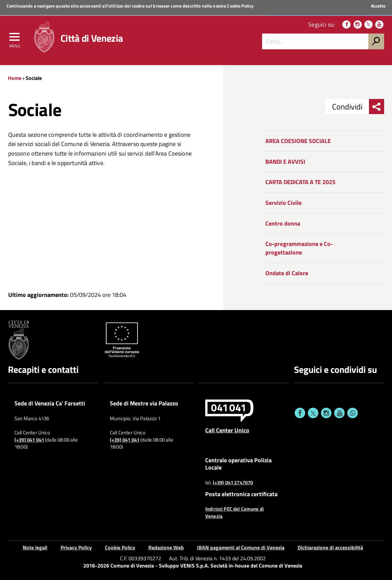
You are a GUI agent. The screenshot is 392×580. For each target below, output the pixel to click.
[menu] (15, 38)
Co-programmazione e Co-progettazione (299, 248)
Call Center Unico (227, 430)
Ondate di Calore (287, 273)
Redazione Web (166, 547)
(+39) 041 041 (29, 440)
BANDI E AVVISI (285, 162)
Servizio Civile (283, 203)
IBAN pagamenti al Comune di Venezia (241, 547)
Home (15, 78)
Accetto (378, 6)
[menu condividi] (377, 107)
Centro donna (283, 223)
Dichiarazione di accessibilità (330, 547)
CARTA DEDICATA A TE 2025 (300, 182)
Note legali (35, 547)
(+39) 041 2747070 (233, 483)
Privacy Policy (76, 547)
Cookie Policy (240, 6)
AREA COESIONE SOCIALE (298, 141)
